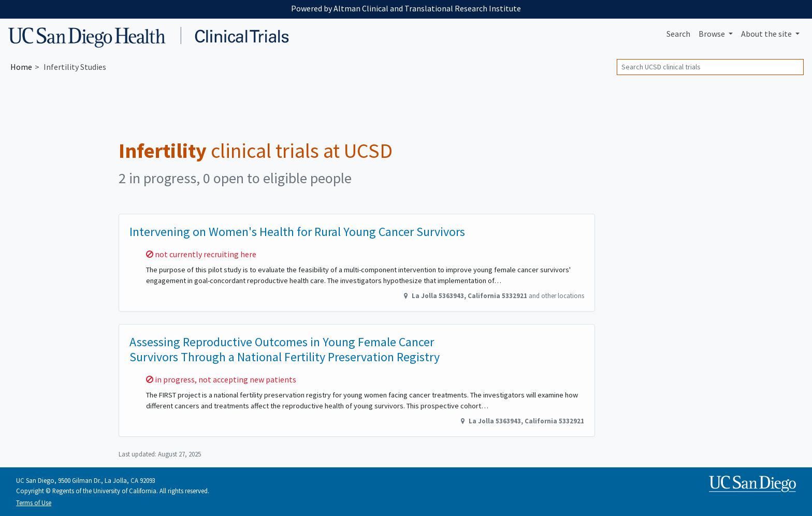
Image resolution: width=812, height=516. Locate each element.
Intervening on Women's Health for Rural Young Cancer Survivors (297, 232)
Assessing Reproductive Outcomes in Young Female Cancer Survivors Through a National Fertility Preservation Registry (285, 349)
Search (678, 34)
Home (21, 67)
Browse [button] (713, 34)
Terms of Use (34, 503)
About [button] (767, 34)
